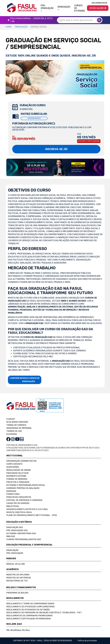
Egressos (11, 491)
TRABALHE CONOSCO (16, 425)
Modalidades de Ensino (19, 470)
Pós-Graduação (15, 553)
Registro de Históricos (19, 578)
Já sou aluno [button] (98, 8)
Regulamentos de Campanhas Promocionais (29, 616)
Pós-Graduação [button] (47, 8)
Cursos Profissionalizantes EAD (24, 539)
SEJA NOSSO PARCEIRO (17, 422)
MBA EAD (11, 536)
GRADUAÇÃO (21, 27)
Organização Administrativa (21, 461)
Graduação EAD (15, 527)
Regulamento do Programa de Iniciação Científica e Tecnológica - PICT (44, 613)
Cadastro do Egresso (18, 503)
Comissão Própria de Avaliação (23, 488)
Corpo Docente (14, 464)
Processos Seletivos (17, 473)
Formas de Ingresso (17, 479)
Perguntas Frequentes (19, 497)
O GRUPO (11, 419)
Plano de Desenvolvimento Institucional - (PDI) (32, 515)
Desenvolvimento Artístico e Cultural (27, 509)
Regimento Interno (16, 476)
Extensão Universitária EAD (21, 533)
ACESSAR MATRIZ (34, 118)
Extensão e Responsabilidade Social (26, 485)
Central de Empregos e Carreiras (24, 500)
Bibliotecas (13, 506)
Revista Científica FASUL (19, 512)
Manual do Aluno (16, 564)
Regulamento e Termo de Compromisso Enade (30, 604)
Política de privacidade (87, 641)
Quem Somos (13, 467)
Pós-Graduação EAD (17, 530)
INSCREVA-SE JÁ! (56, 149)
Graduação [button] (64, 8)
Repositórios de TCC (17, 581)
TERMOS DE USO (14, 431)
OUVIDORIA (12, 434)
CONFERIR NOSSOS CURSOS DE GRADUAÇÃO (25, 380)
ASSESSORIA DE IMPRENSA (19, 428)
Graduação (12, 550)
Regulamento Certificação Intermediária (28, 619)
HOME (8, 27)
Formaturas (13, 494)
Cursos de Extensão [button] (80, 8)
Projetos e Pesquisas (18, 482)
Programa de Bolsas (17, 593)
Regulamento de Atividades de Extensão (28, 610)
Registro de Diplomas (18, 575)
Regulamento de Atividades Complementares (30, 607)
